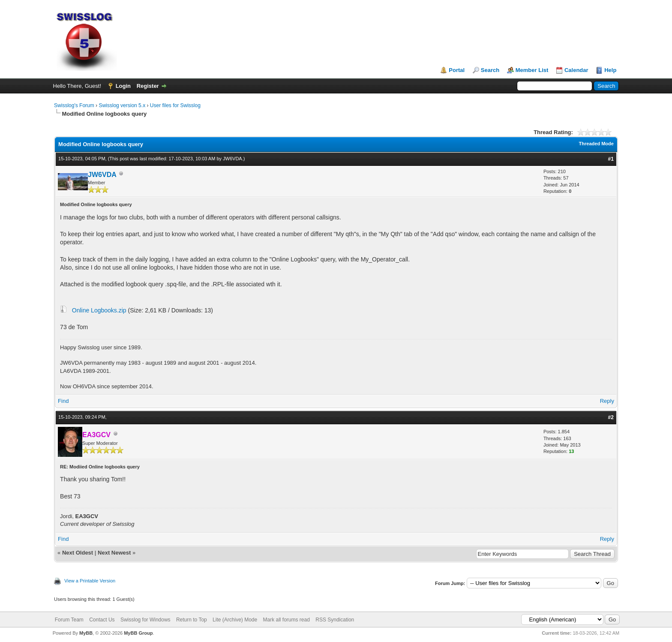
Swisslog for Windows (145, 620)
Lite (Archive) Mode (235, 620)
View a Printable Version (90, 581)
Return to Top (192, 620)
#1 (611, 159)
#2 (611, 417)
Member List (532, 70)
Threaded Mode (596, 144)
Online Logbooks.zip (99, 310)
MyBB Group (138, 633)
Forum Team (69, 620)
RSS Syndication (335, 620)
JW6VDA (232, 159)
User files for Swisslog (175, 105)
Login (123, 86)
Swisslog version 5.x (122, 105)
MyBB (86, 633)
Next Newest (114, 553)
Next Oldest (78, 553)
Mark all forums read (286, 620)
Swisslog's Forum (74, 105)
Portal (457, 70)
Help (610, 70)
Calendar (576, 70)
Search (490, 70)
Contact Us (102, 620)
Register (148, 86)
